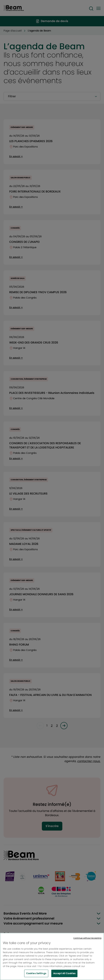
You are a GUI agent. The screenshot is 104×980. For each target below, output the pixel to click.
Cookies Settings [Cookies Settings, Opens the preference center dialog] (36, 973)
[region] (52, 956)
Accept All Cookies (64, 973)
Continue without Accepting (87, 938)
